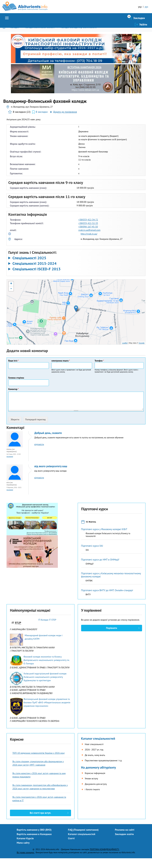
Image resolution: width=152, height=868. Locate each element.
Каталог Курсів (25, 848)
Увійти (143, 28)
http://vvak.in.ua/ (89, 244)
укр (140, 7)
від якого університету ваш (51, 476)
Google (142, 353)
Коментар (14, 399)
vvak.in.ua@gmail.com (89, 240)
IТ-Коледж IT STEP (47, 630)
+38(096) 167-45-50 (88, 236)
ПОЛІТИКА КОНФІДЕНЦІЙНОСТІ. (105, 859)
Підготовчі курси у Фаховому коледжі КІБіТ (104, 539)
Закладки (122, 28)
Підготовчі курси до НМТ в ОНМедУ (100, 569)
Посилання (10, 466)
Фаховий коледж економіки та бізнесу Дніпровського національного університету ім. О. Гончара (46, 670)
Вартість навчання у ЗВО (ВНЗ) (34, 839)
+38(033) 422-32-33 (88, 233)
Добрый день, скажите (48, 443)
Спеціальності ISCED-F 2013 (36, 279)
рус (146, 7)
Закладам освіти (124, 844)
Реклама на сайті (125, 839)
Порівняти (112, 638)
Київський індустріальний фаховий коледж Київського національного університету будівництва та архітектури (45, 687)
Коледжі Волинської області (40, 37)
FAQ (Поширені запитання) (83, 839)
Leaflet (125, 353)
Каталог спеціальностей (98, 748)
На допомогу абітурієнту (99, 777)
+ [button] (11, 294)
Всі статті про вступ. (40, 823)
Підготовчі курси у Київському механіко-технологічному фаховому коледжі (111, 585)
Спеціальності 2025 (29, 268)
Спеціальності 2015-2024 (34, 273)
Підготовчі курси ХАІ (92, 556)
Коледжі (15, 37)
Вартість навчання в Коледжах (34, 844)
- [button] (11, 298)
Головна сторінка (16, 388)
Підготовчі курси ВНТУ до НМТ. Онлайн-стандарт (107, 600)
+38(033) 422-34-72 (88, 229)
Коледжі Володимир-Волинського (79, 37)
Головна (5, 37)
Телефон (99, 370)
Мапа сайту (23, 852)
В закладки (42, 122)
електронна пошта (61, 370)
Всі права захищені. (26, 862)
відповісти (39, 454)
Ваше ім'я (13, 370)
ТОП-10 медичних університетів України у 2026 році (39, 763)
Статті (71, 848)
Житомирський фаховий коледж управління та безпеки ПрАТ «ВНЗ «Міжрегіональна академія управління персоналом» (47, 712)
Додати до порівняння (65, 122)
